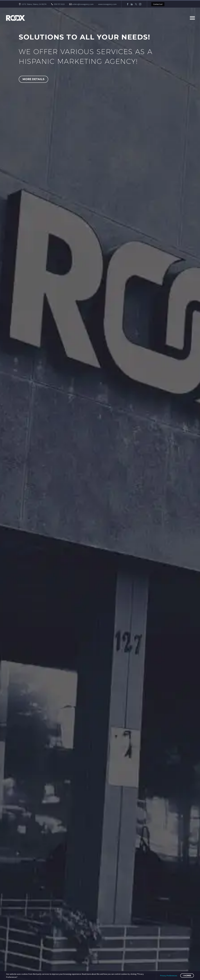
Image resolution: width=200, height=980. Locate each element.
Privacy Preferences (169, 976)
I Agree (187, 976)
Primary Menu (192, 18)
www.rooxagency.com (107, 4)
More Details (33, 79)
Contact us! (158, 4)
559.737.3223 (59, 4)
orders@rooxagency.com (83, 4)
